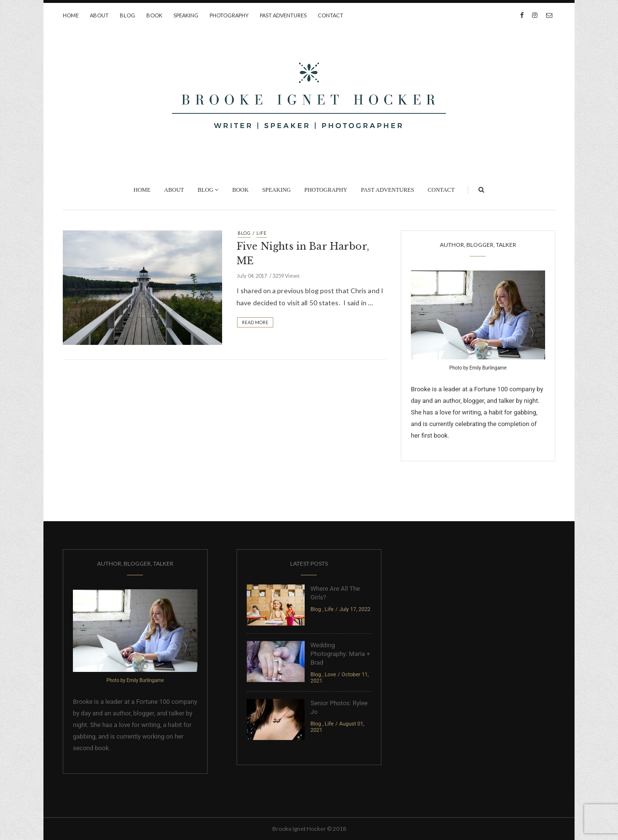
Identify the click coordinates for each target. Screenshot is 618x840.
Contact (330, 15)
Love (330, 675)
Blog (127, 15)
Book (154, 15)
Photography (229, 15)
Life (262, 233)
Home (71, 15)
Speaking (186, 15)
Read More (255, 322)
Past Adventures (283, 15)
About (99, 15)
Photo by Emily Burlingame (478, 368)
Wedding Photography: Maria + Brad (340, 654)
